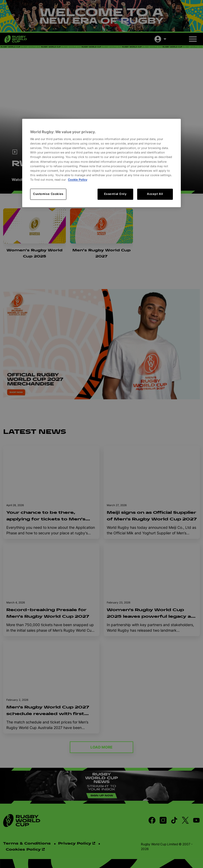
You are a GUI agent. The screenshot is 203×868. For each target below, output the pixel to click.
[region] (101, 163)
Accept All (155, 194)
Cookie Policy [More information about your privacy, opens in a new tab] (78, 180)
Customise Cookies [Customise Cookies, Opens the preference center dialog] (48, 194)
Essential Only (115, 194)
